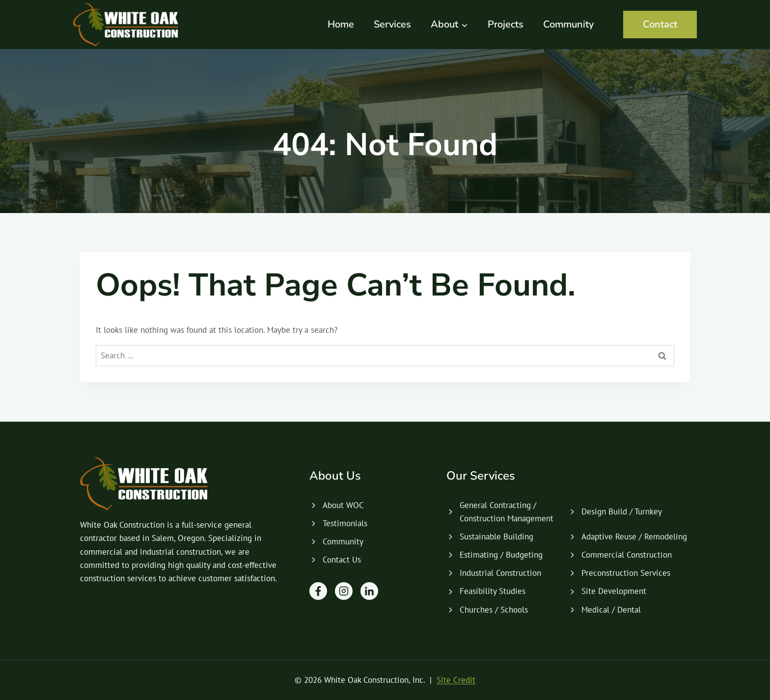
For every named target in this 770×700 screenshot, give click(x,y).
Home (341, 24)
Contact (660, 24)
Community (568, 24)
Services (392, 24)
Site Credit (456, 680)
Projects (506, 24)
